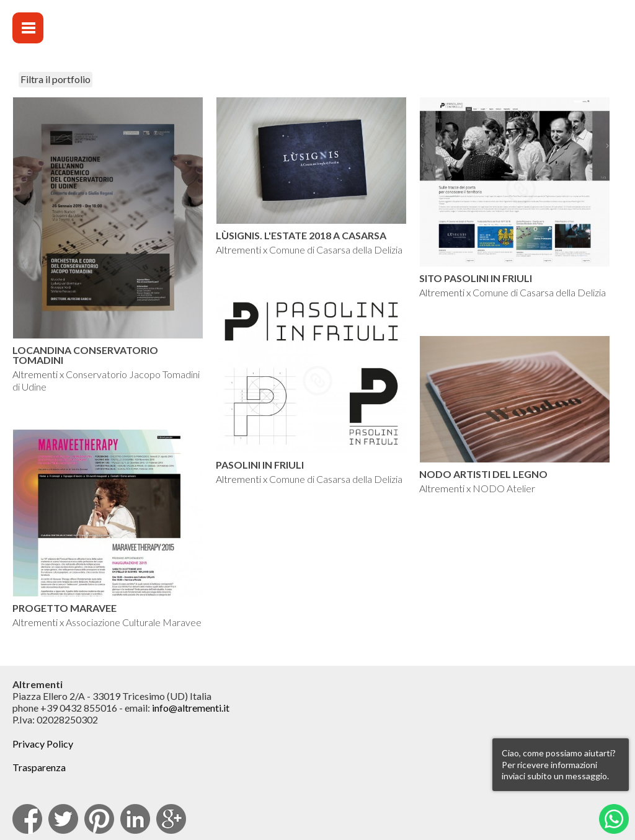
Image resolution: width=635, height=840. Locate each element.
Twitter (63, 819)
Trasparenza (39, 767)
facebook (27, 819)
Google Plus (171, 819)
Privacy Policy (43, 744)
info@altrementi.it (191, 708)
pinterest (99, 819)
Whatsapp (614, 819)
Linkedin (135, 819)
